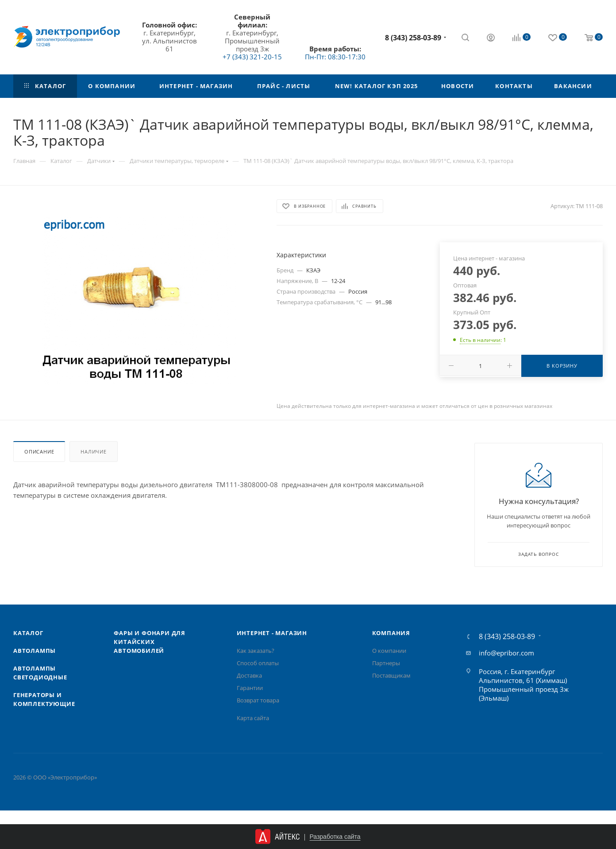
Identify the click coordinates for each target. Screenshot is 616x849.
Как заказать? (256, 651)
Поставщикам (391, 675)
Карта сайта (253, 718)
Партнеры (386, 663)
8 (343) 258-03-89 (413, 38)
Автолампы (35, 651)
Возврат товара (258, 700)
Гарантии (250, 688)
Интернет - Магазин (272, 633)
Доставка (249, 675)
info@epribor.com (506, 653)
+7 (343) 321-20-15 (252, 57)
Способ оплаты (258, 663)
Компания (391, 633)
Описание (39, 452)
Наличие (94, 452)
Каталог (28, 633)
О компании (389, 651)
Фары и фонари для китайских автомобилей (150, 642)
